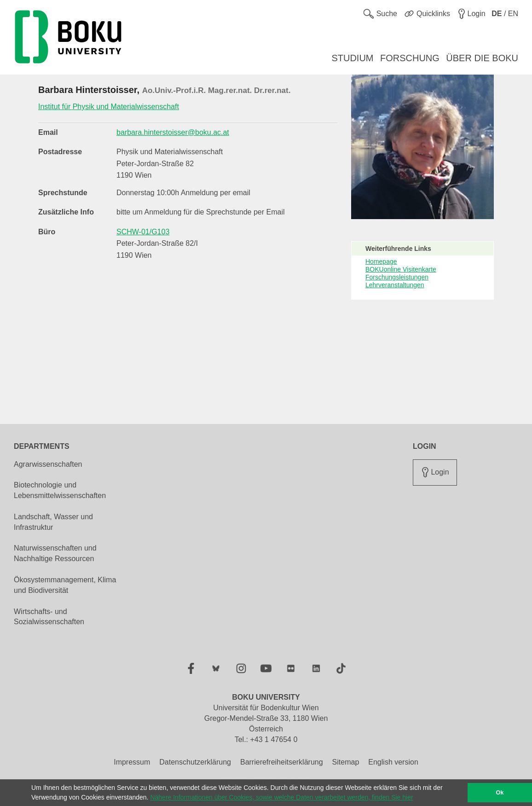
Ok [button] (500, 793)
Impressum (132, 762)
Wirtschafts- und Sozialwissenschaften (49, 617)
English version (393, 762)
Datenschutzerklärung (195, 762)
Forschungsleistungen (397, 277)
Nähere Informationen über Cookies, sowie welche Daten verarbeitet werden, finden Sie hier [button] (281, 797)
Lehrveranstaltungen (395, 285)
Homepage (381, 261)
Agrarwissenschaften (48, 464)
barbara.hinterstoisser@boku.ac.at (173, 132)
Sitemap (346, 762)
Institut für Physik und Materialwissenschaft (109, 107)
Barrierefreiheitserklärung (282, 762)
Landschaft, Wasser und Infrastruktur (53, 522)
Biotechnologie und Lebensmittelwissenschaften (60, 490)
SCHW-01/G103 (143, 232)
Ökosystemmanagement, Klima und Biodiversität (65, 585)
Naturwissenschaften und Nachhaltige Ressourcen (55, 553)
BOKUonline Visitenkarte (401, 269)
